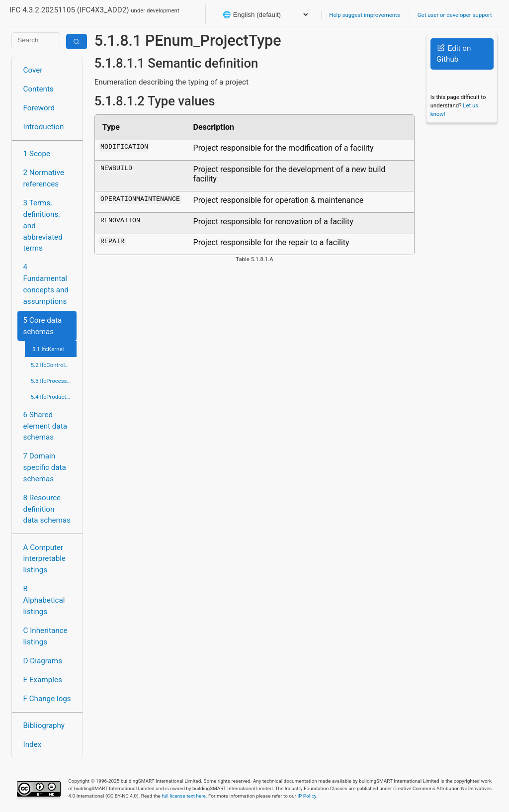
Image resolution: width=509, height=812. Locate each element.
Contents (39, 89)
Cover (33, 70)
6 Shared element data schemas (45, 426)
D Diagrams (43, 661)
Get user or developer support (455, 15)
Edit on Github (454, 54)
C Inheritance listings (45, 636)
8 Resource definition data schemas (47, 509)
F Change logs (47, 699)
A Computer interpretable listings (44, 559)
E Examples (43, 680)
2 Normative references (44, 178)
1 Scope (37, 154)
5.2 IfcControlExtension (54, 365)
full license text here (184, 796)
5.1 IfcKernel (48, 349)
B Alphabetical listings (44, 600)
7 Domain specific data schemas (45, 467)
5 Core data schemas (43, 326)
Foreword (39, 108)
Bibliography (44, 725)
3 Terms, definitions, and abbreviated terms (43, 226)
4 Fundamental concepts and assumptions (46, 284)
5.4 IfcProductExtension (54, 397)
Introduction (44, 127)
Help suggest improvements (364, 15)
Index (33, 744)
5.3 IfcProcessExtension (54, 381)
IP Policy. (307, 796)
